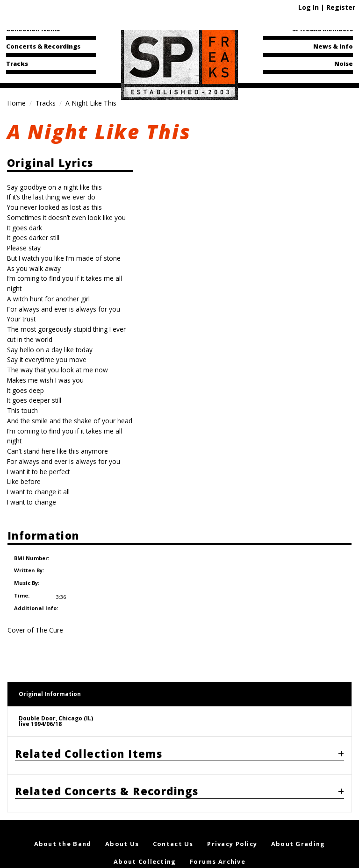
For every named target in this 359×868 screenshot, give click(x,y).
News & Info (333, 46)
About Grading (298, 798)
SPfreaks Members (323, 29)
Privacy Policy (232, 798)
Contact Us (173, 798)
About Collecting (145, 816)
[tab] (179, 710)
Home (16, 103)
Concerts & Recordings (43, 46)
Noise (344, 64)
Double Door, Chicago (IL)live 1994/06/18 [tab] (56, 675)
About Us (122, 798)
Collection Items (33, 29)
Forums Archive (218, 816)
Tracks (17, 64)
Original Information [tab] (50, 648)
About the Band (63, 798)
